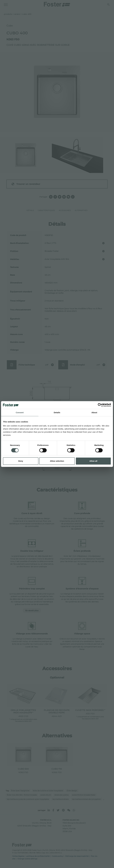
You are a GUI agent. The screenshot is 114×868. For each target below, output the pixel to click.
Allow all (93, 461)
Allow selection (57, 461)
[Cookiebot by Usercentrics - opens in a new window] (100, 405)
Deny (21, 461)
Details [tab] (57, 412)
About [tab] (94, 412)
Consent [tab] (20, 412)
